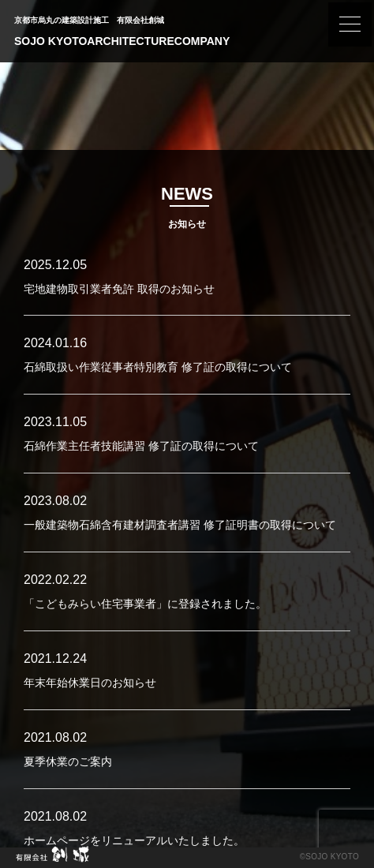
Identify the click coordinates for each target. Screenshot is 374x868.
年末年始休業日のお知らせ (90, 683)
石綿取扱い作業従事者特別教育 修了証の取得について (158, 367)
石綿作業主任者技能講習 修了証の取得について (141, 446)
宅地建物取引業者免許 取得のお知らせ (119, 289)
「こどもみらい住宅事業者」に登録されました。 (145, 604)
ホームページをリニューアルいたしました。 (134, 840)
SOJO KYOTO (332, 857)
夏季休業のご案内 (68, 761)
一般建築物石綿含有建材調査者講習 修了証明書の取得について (180, 525)
